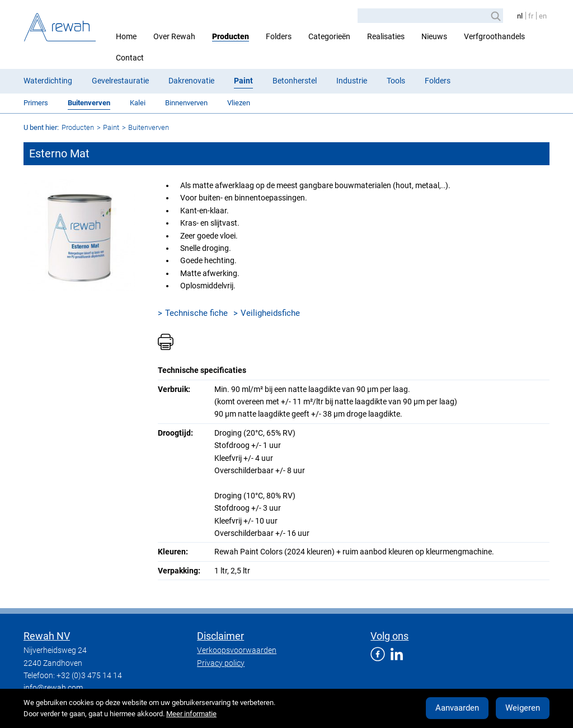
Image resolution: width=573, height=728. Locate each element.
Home (126, 36)
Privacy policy (221, 663)
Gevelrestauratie (120, 81)
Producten (231, 36)
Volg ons (389, 636)
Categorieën (329, 36)
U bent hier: (41, 127)
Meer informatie (191, 714)
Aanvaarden (457, 708)
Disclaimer (220, 636)
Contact (130, 58)
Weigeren (523, 708)
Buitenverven (89, 103)
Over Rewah (174, 36)
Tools (396, 81)
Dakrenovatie (191, 81)
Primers (36, 103)
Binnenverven (186, 103)
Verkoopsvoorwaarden (237, 650)
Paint (243, 81)
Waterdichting (48, 81)
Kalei (138, 103)
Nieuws (434, 36)
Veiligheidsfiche (270, 313)
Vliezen (239, 103)
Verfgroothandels (494, 36)
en (543, 16)
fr (531, 16)
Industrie (352, 81)
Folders (279, 36)
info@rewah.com (53, 688)
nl (520, 16)
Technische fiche (196, 313)
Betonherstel (295, 81)
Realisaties (386, 36)
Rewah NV (47, 636)
